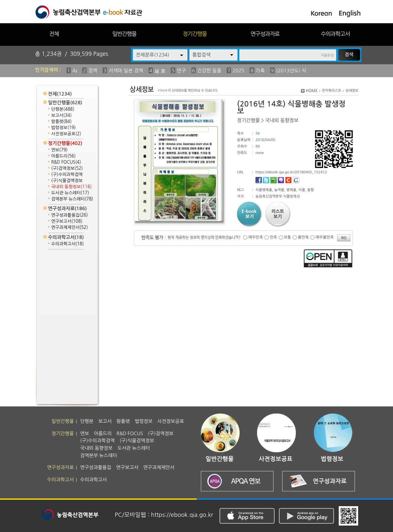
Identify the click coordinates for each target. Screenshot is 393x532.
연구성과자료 (265, 34)
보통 (288, 237)
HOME (312, 91)
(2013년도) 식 (291, 71)
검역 (93, 71)
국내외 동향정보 (72, 187)
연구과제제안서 (70, 227)
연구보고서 (67, 221)
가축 (260, 71)
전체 (54, 34)
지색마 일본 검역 (126, 71)
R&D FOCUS (66, 162)
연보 (60, 150)
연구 (181, 71)
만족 (273, 237)
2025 (238, 71)
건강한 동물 (209, 71)
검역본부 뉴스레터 (72, 199)
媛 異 (160, 71)
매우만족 (256, 237)
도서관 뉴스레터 (70, 193)
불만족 (303, 237)
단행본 (63, 109)
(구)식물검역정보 (67, 181)
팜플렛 (62, 122)
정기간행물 (195, 34)
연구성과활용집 (70, 215)
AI (75, 71)
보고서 (62, 115)
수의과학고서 (336, 34)
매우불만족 (325, 237)
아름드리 (64, 156)
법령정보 (64, 128)
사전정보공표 (66, 134)
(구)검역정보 (67, 168)
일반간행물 (124, 34)
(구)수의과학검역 (67, 174)
